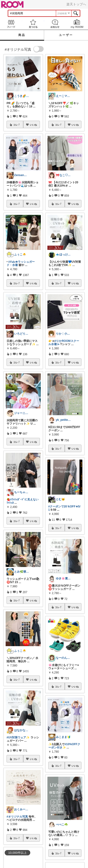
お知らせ (55, 24)
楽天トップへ (76, 4)
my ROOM (77, 24)
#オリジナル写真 (17, 817)
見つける (33, 24)
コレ (17, 125)
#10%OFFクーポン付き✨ (64, 746)
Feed (11, 24)
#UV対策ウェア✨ (18, 737)
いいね (33, 125)
